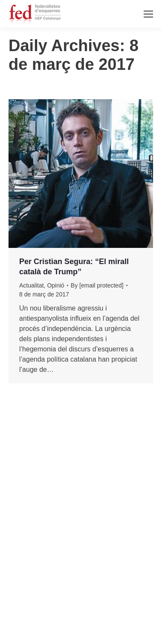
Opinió (55, 285)
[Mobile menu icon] (148, 14)
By (97, 285)
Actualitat (32, 285)
